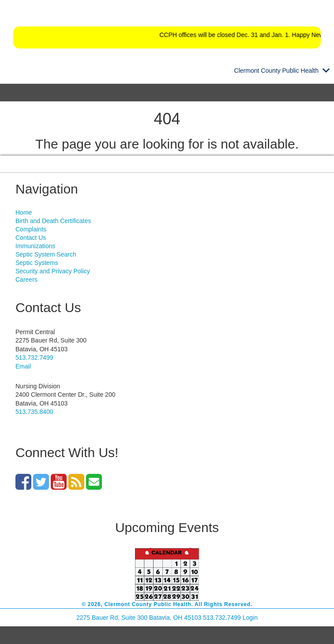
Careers (26, 279)
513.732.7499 (34, 357)
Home (24, 212)
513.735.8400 (34, 412)
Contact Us (31, 238)
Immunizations (35, 246)
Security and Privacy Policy (53, 271)
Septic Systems (37, 263)
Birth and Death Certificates (53, 221)
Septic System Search (46, 254)
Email (23, 366)
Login (250, 618)
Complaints (31, 229)
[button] (276, 71)
